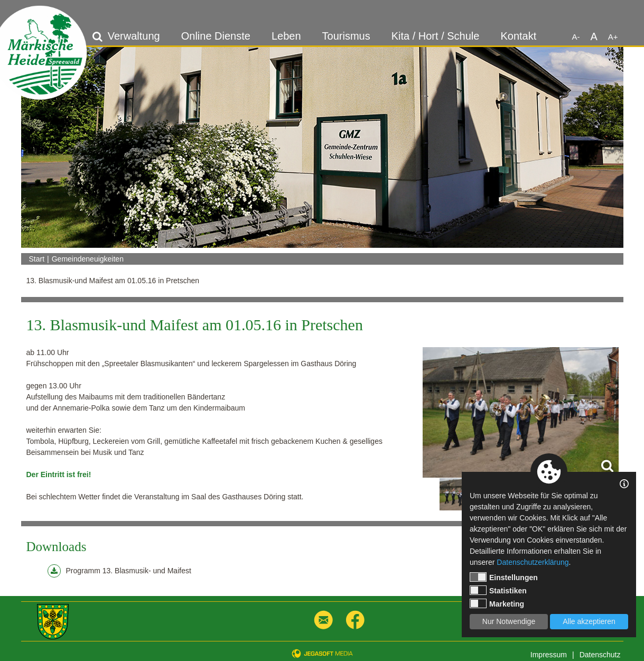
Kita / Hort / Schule (436, 36)
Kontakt (518, 36)
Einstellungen (504, 577)
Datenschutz (600, 655)
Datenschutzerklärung (533, 562)
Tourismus (346, 36)
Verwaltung (134, 36)
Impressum (549, 655)
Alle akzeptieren (589, 621)
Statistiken (498, 590)
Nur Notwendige (509, 621)
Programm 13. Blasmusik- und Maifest (119, 571)
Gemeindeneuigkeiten (88, 259)
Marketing (497, 603)
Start (37, 259)
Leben (286, 36)
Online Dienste (216, 36)
